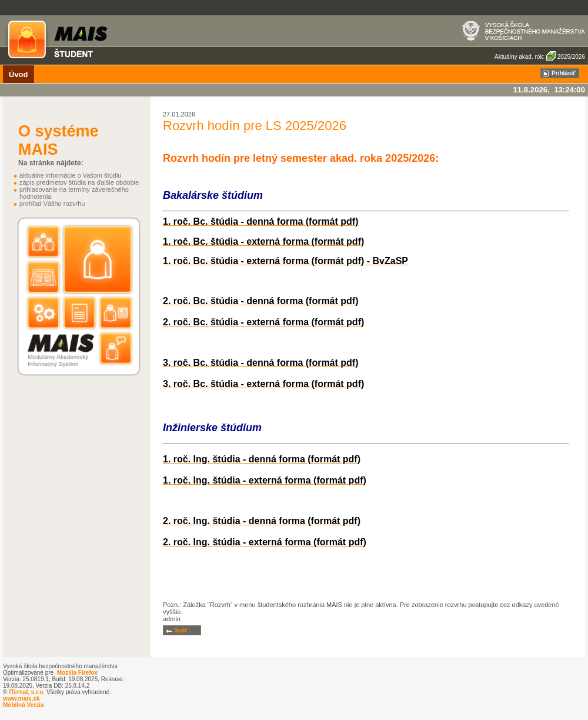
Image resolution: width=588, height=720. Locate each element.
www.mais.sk (21, 699)
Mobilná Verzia (23, 705)
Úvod (19, 74)
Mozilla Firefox (77, 673)
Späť (181, 630)
